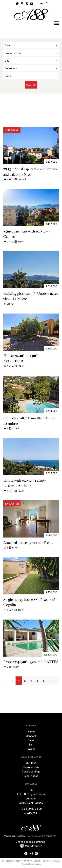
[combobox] (31, 45)
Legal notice (31, 776)
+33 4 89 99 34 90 (31, 809)
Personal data (31, 767)
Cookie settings (31, 771)
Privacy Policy (51, 861)
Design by (34, 846)
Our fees (31, 763)
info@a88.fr (31, 813)
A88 (31, 790)
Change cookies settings (15, 836)
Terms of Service (29, 864)
